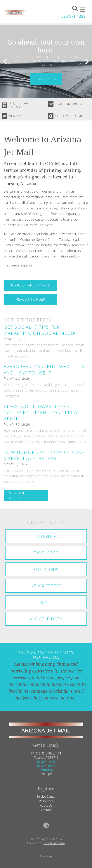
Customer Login (70, 116)
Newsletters (46, 586)
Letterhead (46, 536)
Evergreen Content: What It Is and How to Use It (44, 370)
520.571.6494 (46, 766)
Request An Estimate (19, 105)
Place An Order (69, 104)
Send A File (19, 116)
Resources (46, 801)
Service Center (46, 796)
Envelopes (46, 553)
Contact (46, 810)
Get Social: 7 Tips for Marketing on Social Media (40, 330)
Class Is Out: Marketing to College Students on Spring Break (42, 412)
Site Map (46, 856)
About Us (46, 805)
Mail (46, 602)
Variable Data (46, 619)
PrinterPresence (54, 843)
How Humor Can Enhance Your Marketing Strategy (44, 455)
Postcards (46, 569)
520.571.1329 (73, 16)
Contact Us (46, 770)
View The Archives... (19, 495)
